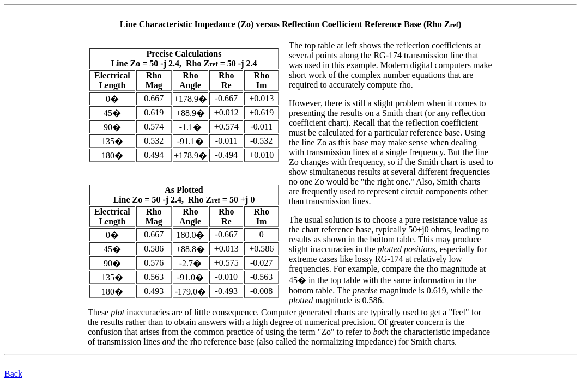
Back (13, 374)
